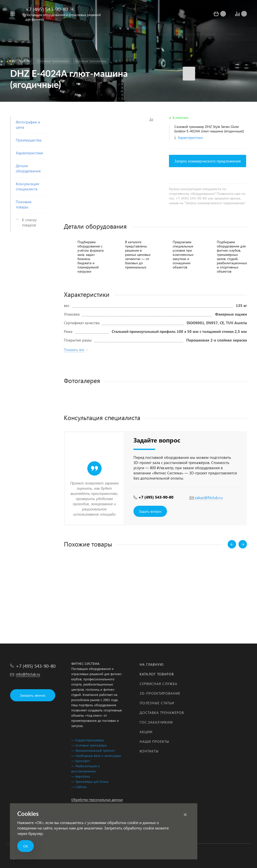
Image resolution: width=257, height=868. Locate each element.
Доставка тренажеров (162, 713)
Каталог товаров (157, 674)
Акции (146, 732)
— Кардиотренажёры (88, 740)
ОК (26, 846)
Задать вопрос (150, 511)
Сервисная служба (158, 684)
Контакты (149, 751)
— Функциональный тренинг (93, 750)
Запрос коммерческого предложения (208, 161)
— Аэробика (81, 776)
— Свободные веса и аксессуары (96, 756)
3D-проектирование (160, 693)
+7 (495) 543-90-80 (47, 9)
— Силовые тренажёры (89, 745)
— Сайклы (79, 787)
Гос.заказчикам (156, 722)
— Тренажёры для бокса (90, 781)
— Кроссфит (81, 761)
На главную (152, 664)
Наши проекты (154, 741)
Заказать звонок (33, 695)
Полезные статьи (157, 703)
